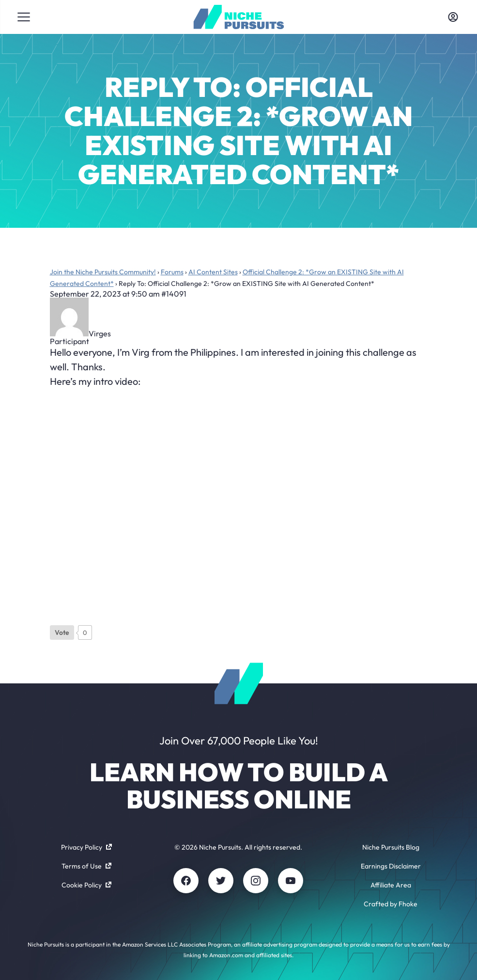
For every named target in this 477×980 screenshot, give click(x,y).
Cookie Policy (86, 885)
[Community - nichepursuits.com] (238, 17)
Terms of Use (86, 866)
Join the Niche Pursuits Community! (103, 272)
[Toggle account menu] (453, 17)
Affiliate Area (391, 885)
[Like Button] (62, 632)
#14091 (174, 294)
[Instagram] (256, 881)
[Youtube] (291, 881)
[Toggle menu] (24, 17)
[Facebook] (186, 881)
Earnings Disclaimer (391, 866)
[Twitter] (221, 881)
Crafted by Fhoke (391, 904)
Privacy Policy (86, 847)
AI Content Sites (213, 272)
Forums (172, 272)
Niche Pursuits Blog (391, 847)
